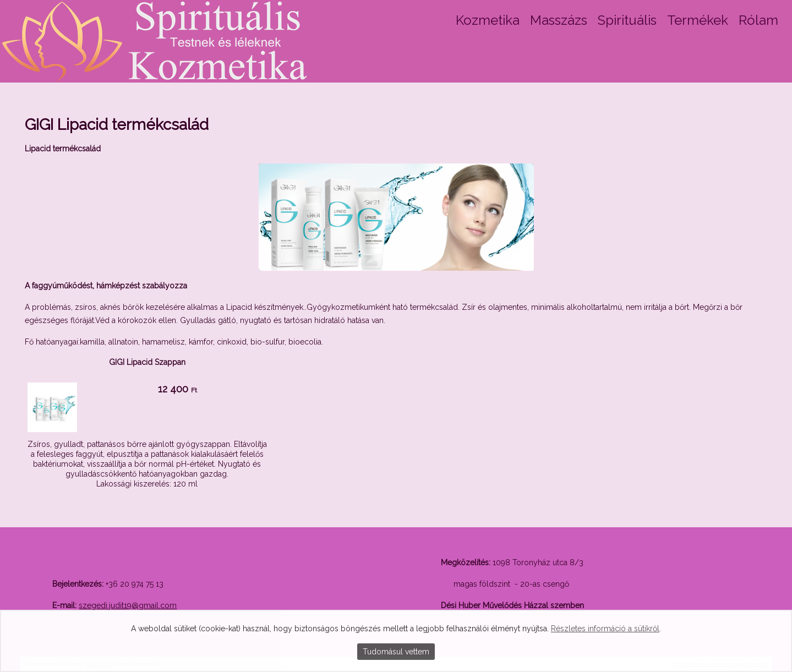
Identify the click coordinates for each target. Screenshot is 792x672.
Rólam (758, 20)
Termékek (698, 20)
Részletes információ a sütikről (605, 629)
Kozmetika (488, 20)
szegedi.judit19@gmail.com (128, 605)
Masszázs (559, 20)
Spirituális (627, 20)
